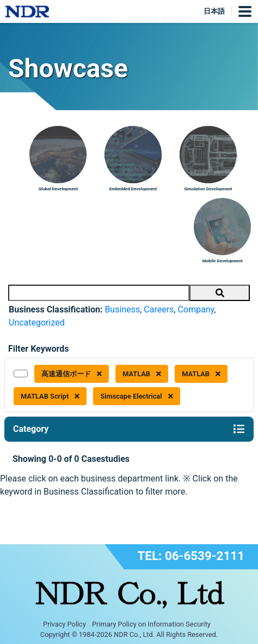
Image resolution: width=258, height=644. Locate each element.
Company (196, 309)
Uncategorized (37, 323)
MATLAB (142, 374)
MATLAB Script (50, 396)
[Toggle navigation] (239, 429)
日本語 (214, 11)
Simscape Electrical (136, 396)
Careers (159, 309)
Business (122, 309)
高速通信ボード (72, 374)
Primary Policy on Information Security (151, 624)
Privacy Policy (64, 624)
